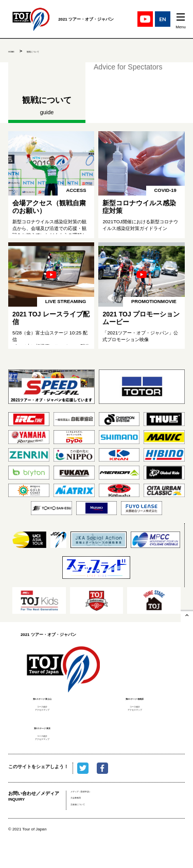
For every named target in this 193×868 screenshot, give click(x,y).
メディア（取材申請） (94, 811)
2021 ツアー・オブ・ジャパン (64, 666)
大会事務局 (82, 821)
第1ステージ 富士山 (42, 698)
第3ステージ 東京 (42, 737)
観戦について (49, 51)
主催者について (87, 831)
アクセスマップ (42, 717)
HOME (15, 51)
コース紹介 (42, 709)
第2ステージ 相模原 (134, 698)
